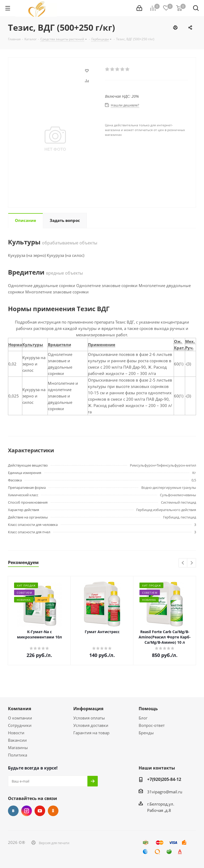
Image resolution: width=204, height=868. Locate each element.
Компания (20, 709)
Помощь (148, 709)
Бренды (146, 733)
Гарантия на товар (91, 733)
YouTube (40, 811)
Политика (18, 755)
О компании (20, 718)
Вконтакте (13, 811)
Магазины (18, 748)
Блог (143, 718)
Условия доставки (91, 725)
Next (192, 563)
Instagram (27, 811)
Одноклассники (53, 811)
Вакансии (17, 740)
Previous (183, 563)
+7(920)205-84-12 (164, 779)
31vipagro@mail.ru (165, 792)
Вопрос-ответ (152, 725)
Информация (88, 709)
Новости (16, 733)
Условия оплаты (89, 718)
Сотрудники (20, 725)
